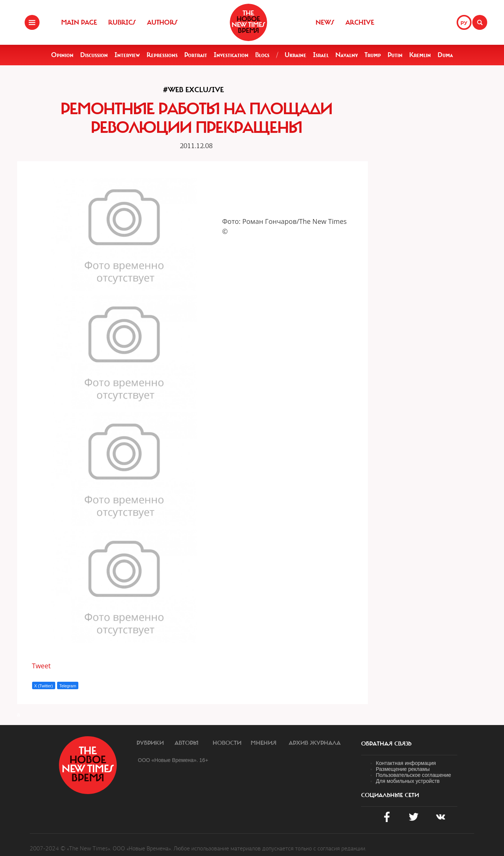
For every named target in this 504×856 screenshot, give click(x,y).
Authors (162, 22)
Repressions (162, 55)
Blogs (262, 55)
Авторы (187, 743)
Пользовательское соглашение (414, 775)
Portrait (196, 55)
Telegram (68, 686)
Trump (373, 55)
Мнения (264, 743)
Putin (395, 55)
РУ (464, 23)
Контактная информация (406, 763)
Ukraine (295, 55)
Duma (445, 55)
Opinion (62, 55)
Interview (127, 55)
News (325, 22)
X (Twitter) (44, 686)
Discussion (94, 55)
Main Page (79, 22)
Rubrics (122, 22)
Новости (227, 743)
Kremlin (420, 55)
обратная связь (386, 744)
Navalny (347, 55)
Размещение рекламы (403, 769)
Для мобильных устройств (408, 781)
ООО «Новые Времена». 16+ (173, 760)
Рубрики (150, 743)
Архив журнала (315, 743)
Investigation (231, 55)
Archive (360, 22)
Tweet (42, 666)
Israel (321, 55)
